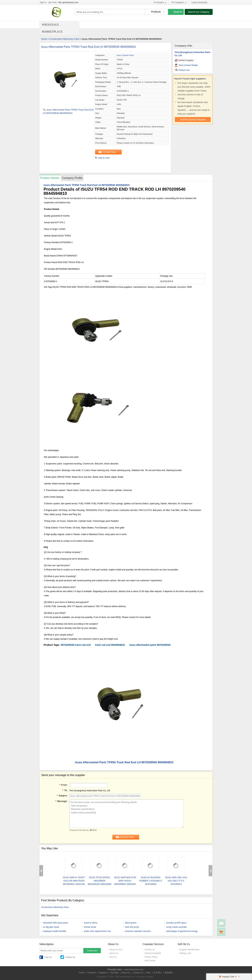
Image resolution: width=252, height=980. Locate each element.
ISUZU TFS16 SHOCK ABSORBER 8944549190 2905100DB (99, 881)
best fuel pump (132, 927)
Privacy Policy (151, 957)
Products (92, 973)
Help (148, 973)
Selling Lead (185, 953)
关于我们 (157, 973)
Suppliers (103, 973)
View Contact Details (188, 65)
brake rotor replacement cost (97, 931)
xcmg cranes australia (176, 927)
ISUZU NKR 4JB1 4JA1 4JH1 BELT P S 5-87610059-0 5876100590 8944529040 (176, 884)
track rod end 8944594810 (110, 645)
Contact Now (109, 152)
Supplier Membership (189, 950)
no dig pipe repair (51, 927)
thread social (90, 927)
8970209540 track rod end (76, 645)
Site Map (114, 973)
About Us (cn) (116, 950)
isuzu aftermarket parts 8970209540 (150, 645)
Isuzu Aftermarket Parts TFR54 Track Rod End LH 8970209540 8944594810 (88, 47)
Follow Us (70, 957)
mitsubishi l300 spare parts (55, 923)
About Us (114, 953)
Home (44, 39)
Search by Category (199, 12)
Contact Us (150, 950)
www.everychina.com (134, 970)
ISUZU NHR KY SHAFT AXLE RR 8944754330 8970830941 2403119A (74, 881)
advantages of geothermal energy (182, 931)
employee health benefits (55, 931)
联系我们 (169, 973)
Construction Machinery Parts (64, 39)
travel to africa (91, 923)
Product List (184, 70)
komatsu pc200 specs (176, 923)
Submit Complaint (153, 953)
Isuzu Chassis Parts (125, 55)
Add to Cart (104, 158)
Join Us (113, 957)
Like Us (48, 957)
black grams (131, 923)
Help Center (150, 961)
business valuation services (138, 931)
